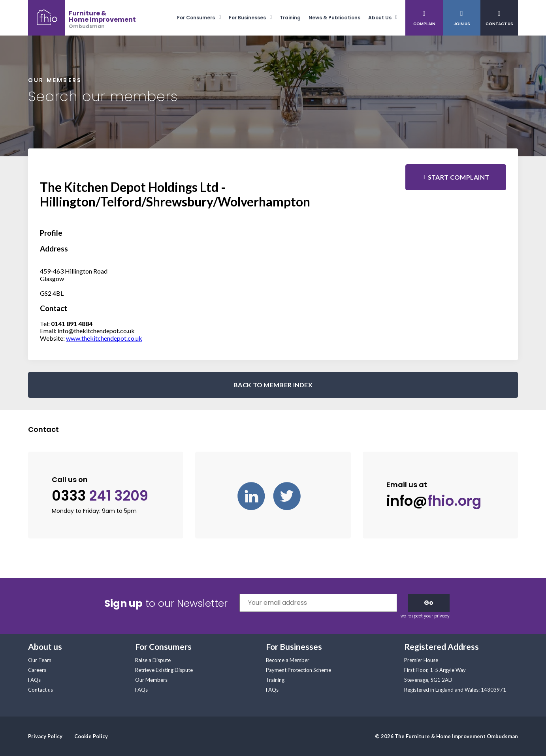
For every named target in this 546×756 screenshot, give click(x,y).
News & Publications (334, 18)
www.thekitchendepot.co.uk (104, 338)
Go (429, 603)
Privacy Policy (45, 736)
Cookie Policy (91, 736)
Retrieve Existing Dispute (164, 670)
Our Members (151, 680)
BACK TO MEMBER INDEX (273, 385)
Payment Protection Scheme (298, 670)
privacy (442, 616)
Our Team (40, 660)
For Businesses (247, 18)
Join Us (462, 24)
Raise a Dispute (153, 660)
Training (290, 18)
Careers (37, 670)
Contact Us (499, 24)
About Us (380, 18)
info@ (434, 501)
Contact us (40, 690)
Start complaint (459, 177)
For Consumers (196, 18)
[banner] (82, 18)
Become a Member (288, 660)
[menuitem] (203, 18)
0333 (100, 496)
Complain (424, 24)
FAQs (34, 680)
